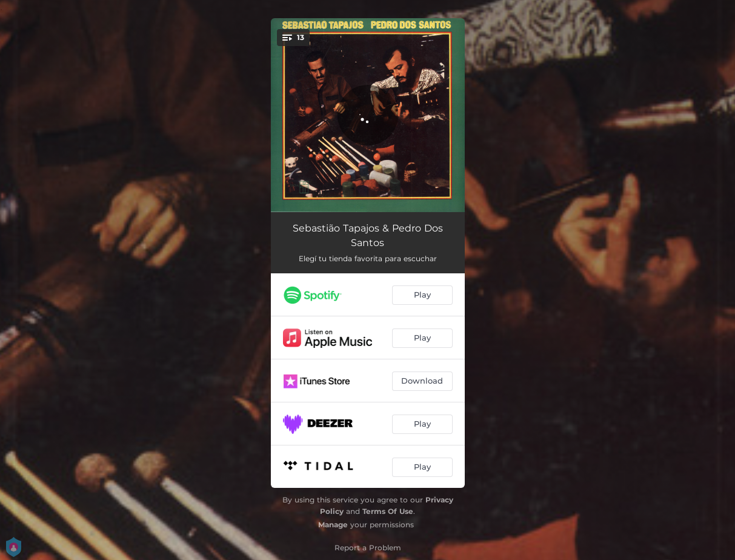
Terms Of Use (388, 511)
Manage (333, 525)
